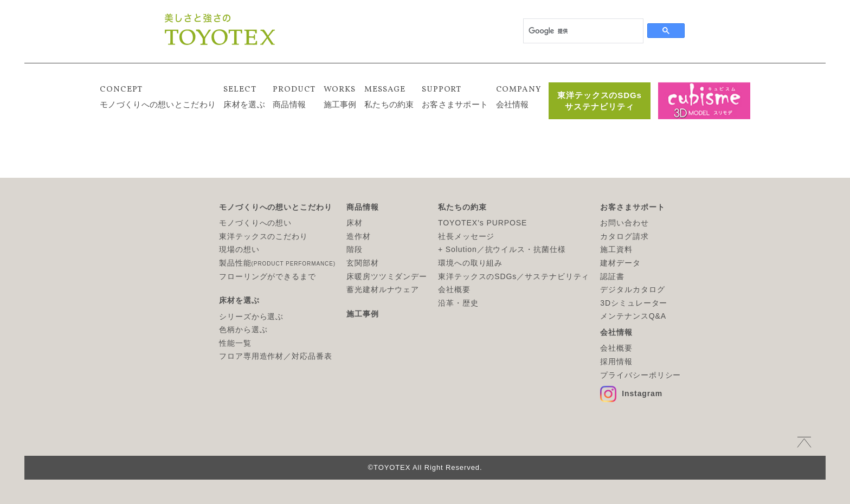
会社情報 (519, 96)
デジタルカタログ (632, 289)
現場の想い (239, 249)
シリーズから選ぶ (251, 316)
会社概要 (454, 289)
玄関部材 (363, 263)
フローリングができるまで (268, 276)
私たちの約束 (389, 96)
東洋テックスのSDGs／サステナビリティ (514, 276)
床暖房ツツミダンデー (387, 276)
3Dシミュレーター (634, 303)
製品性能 (277, 263)
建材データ (620, 263)
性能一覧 (235, 343)
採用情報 (616, 361)
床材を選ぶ (244, 96)
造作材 (359, 236)
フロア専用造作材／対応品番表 (276, 356)
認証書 (612, 276)
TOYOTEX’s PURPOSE (482, 223)
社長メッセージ (466, 236)
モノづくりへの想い (255, 223)
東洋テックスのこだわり (263, 236)
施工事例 (340, 96)
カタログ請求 (624, 236)
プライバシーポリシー (640, 375)
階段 (355, 249)
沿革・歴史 (458, 303)
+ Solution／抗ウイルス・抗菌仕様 (502, 249)
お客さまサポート (455, 96)
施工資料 (616, 249)
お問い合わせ (624, 223)
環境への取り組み (470, 263)
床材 (355, 223)
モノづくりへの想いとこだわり (158, 96)
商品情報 (294, 96)
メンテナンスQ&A (633, 316)
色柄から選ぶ (243, 329)
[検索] (582, 31)
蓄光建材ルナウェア (383, 289)
